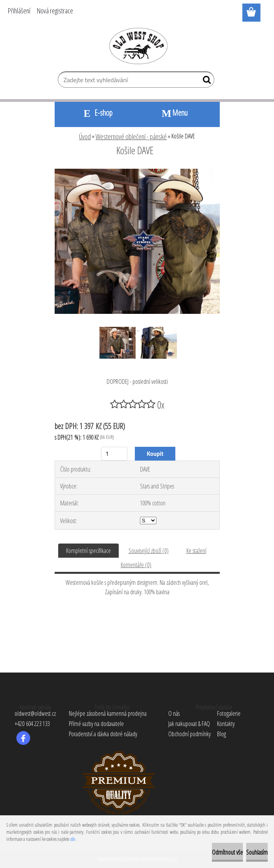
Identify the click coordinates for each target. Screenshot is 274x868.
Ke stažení (196, 551)
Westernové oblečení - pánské (131, 136)
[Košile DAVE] (137, 172)
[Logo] (137, 46)
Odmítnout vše (227, 852)
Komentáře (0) (136, 565)
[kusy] (114, 454)
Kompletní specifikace (88, 551)
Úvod (85, 136)
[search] (205, 81)
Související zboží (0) (149, 551)
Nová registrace (55, 11)
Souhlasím (257, 852)
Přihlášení (19, 11)
